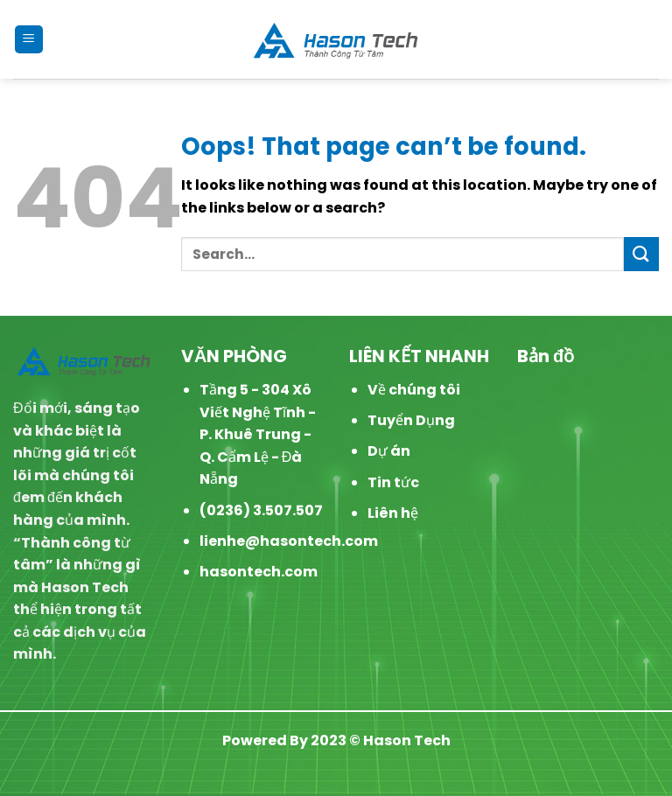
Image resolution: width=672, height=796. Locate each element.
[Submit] (641, 254)
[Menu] (29, 40)
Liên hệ (393, 513)
